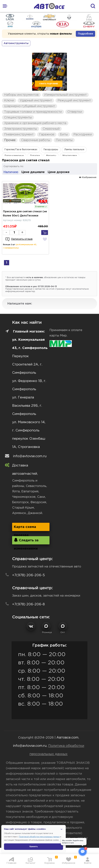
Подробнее (85, 34)
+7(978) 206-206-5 (28, 575)
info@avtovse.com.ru (30, 456)
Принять (34, 847)
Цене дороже (59, 172)
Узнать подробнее (49, 84)
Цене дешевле (33, 172)
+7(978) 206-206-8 (28, 604)
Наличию (11, 172)
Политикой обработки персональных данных (39, 837)
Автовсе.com (67, 738)
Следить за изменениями (26, 541)
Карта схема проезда (25, 528)
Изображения (88, 177)
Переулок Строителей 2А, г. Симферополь (27, 365)
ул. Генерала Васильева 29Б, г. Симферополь (27, 406)
